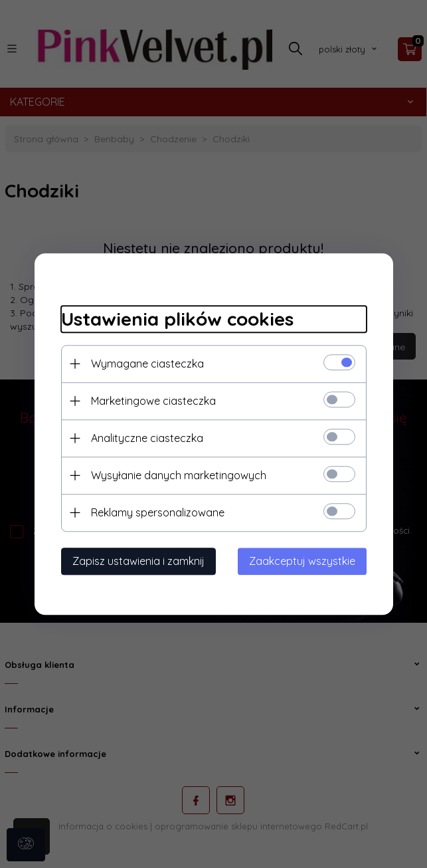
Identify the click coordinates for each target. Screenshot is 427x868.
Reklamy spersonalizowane (158, 512)
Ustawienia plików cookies (177, 319)
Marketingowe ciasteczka (153, 401)
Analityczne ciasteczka (147, 438)
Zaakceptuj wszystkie (302, 561)
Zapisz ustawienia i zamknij (138, 561)
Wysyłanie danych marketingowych (179, 475)
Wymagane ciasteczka (147, 364)
